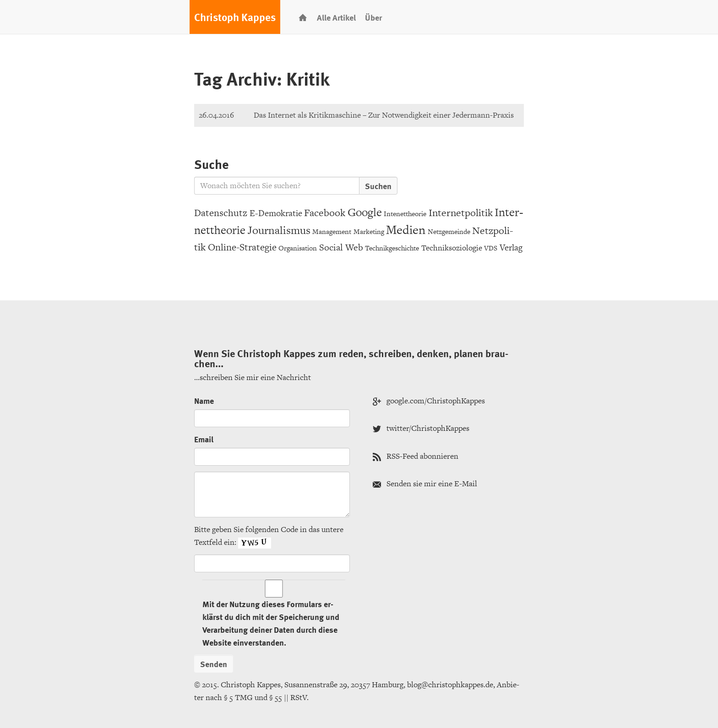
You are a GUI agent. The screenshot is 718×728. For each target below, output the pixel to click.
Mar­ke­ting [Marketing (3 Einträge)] (369, 231)
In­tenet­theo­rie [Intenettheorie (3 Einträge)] (405, 214)
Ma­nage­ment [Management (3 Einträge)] (332, 231)
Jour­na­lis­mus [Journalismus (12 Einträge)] (279, 230)
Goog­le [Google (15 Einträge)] (365, 212)
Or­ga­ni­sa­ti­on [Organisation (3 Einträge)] (298, 248)
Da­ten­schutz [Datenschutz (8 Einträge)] (221, 213)
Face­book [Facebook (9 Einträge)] (325, 213)
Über (373, 17)
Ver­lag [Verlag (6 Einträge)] (511, 247)
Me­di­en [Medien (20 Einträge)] (406, 230)
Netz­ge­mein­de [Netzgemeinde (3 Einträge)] (449, 231)
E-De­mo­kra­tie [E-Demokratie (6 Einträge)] (276, 213)
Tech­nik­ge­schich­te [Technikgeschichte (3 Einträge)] (392, 248)
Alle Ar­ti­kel (336, 17)
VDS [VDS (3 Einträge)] (491, 248)
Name (204, 400)
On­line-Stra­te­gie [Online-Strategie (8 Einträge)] (242, 247)
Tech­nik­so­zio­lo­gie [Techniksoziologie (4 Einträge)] (452, 248)
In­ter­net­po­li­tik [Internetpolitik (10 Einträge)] (461, 213)
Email (204, 439)
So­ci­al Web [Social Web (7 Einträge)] (341, 247)
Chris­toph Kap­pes (235, 17)
